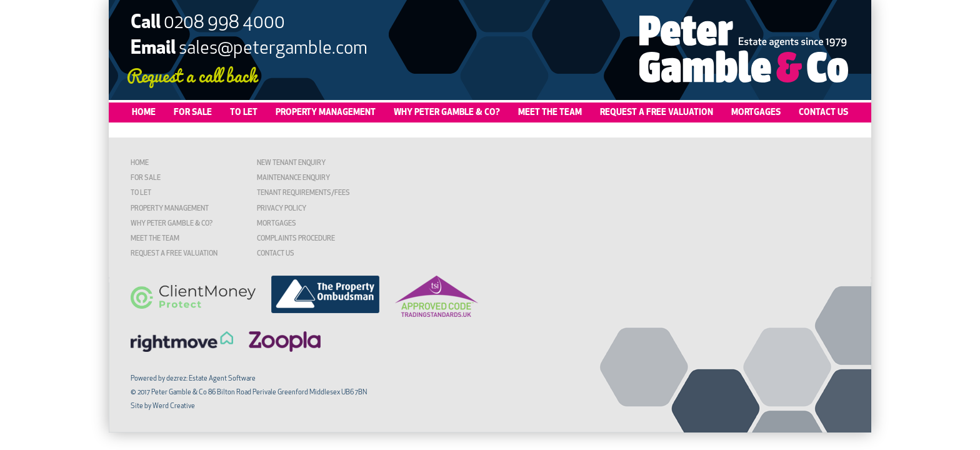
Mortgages (756, 113)
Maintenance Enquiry (293, 178)
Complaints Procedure (296, 239)
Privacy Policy (282, 209)
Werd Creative (174, 407)
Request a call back (192, 75)
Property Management (326, 113)
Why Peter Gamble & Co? (447, 113)
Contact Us (823, 113)
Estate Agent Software (222, 379)
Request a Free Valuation (657, 113)
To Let (244, 113)
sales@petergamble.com (273, 49)
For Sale (193, 113)
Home (144, 113)
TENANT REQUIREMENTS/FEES (303, 193)
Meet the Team (550, 113)
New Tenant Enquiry (291, 163)
